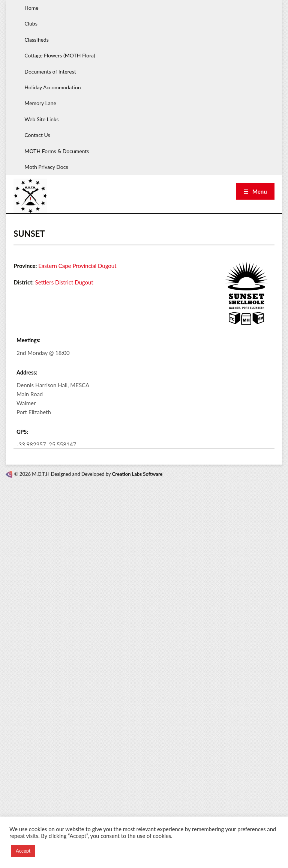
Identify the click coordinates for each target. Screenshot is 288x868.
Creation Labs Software (137, 474)
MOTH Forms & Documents (57, 151)
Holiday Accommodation (52, 87)
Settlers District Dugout (64, 282)
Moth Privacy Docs (46, 167)
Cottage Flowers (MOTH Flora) (60, 55)
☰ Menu (255, 191)
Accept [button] (23, 851)
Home (31, 8)
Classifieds (36, 40)
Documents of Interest (50, 71)
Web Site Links (41, 119)
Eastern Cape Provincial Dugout (77, 266)
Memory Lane (40, 103)
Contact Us (37, 135)
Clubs (31, 23)
